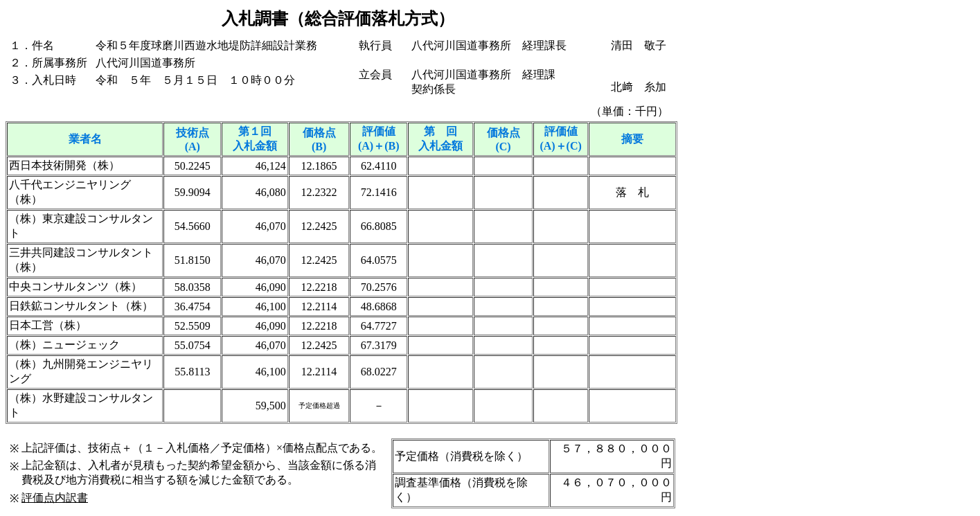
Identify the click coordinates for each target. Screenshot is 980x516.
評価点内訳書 (55, 498)
